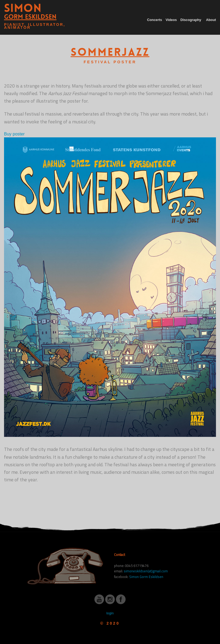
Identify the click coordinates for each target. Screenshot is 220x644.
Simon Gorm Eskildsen (146, 577)
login (110, 613)
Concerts (155, 20)
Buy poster (14, 134)
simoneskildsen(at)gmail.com (146, 571)
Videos (171, 20)
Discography (191, 20)
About (211, 20)
